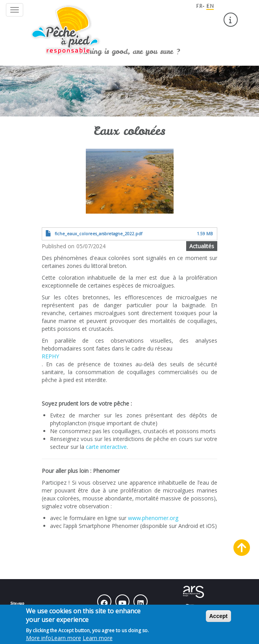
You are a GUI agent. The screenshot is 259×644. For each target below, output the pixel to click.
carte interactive (106, 447)
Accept (219, 620)
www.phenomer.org (153, 518)
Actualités (202, 246)
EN (210, 6)
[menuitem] (231, 20)
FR (199, 6)
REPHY (50, 356)
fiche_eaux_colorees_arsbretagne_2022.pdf (98, 234)
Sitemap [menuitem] (17, 603)
